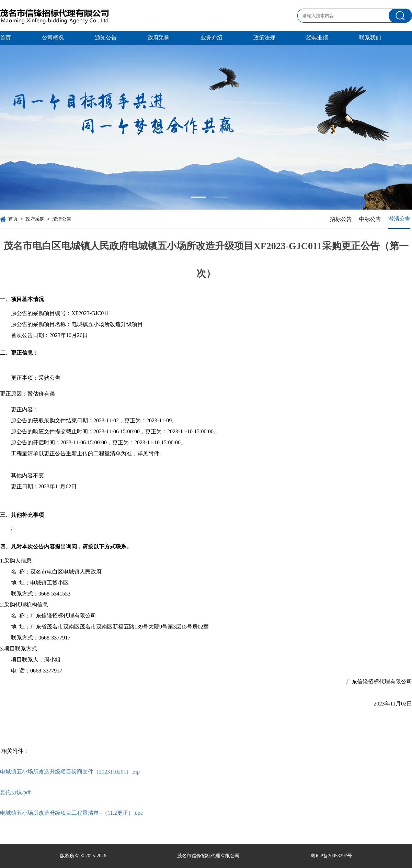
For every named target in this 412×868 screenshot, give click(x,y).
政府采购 (159, 38)
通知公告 (106, 38)
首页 (5, 38)
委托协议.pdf (15, 792)
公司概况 (53, 38)
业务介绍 (211, 38)
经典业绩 (317, 38)
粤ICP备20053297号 (331, 856)
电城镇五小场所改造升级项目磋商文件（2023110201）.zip (70, 772)
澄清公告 (62, 219)
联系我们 (370, 38)
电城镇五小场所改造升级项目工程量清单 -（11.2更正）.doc (71, 813)
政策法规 (264, 38)
